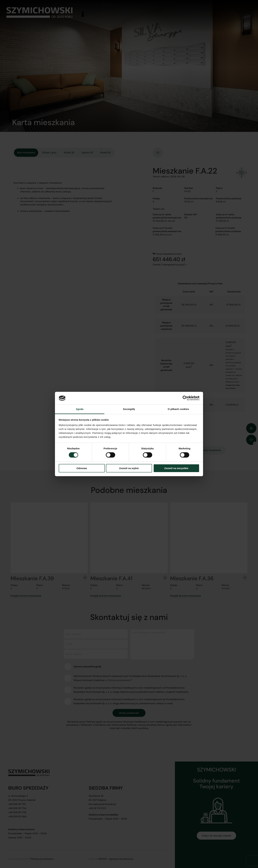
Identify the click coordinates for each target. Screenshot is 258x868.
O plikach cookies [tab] (178, 409)
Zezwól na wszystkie (176, 468)
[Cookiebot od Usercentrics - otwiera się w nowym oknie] (185, 398)
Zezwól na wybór (129, 468)
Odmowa (82, 468)
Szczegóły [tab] (129, 409)
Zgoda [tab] (80, 409)
